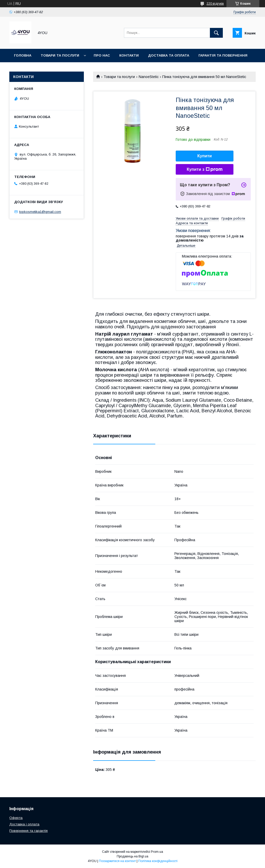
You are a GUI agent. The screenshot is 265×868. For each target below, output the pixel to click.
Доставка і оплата (24, 824)
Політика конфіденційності (158, 861)
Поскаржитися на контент (117, 861)
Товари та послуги (60, 55)
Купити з (204, 169)
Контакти (129, 55)
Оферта (16, 818)
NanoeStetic (149, 77)
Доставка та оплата (169, 55)
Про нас (102, 55)
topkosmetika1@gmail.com (40, 212)
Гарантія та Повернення (223, 55)
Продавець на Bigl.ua (132, 856)
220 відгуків (215, 4)
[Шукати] (216, 33)
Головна (23, 55)
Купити (205, 156)
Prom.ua (157, 852)
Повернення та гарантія (28, 831)
